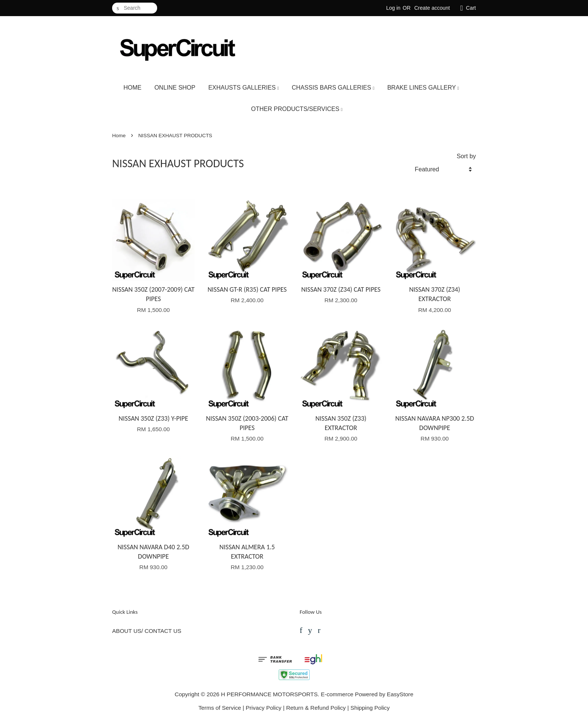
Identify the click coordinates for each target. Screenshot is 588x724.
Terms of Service (220, 708)
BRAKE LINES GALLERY (423, 88)
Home (119, 136)
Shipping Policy (370, 708)
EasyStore (400, 694)
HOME (132, 88)
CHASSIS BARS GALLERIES (333, 88)
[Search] (135, 8)
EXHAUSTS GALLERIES (243, 88)
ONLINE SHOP (175, 88)
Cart (471, 8)
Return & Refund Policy (316, 708)
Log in (393, 8)
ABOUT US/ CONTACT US (147, 631)
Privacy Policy (263, 708)
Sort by (466, 156)
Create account (432, 8)
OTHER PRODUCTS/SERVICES (297, 109)
